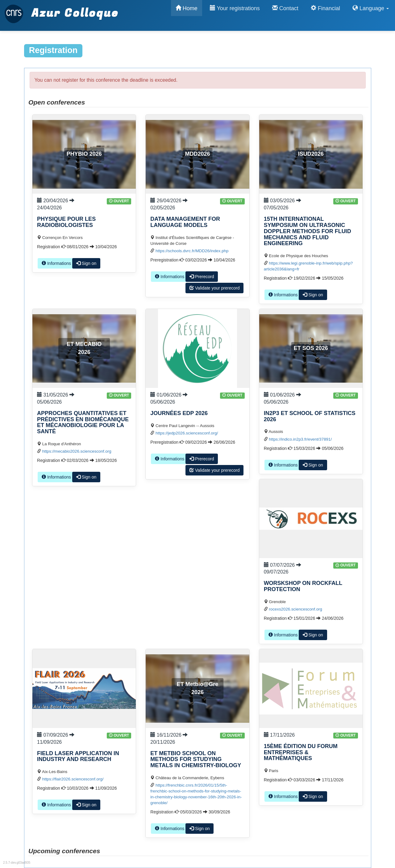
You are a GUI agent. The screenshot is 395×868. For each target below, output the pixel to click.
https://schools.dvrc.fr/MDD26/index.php (192, 251)
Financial (325, 8)
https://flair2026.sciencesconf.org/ (73, 779)
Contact (285, 8)
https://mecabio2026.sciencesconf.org (77, 451)
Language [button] (371, 8)
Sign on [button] (86, 263)
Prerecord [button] (202, 277)
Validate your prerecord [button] (214, 288)
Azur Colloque (62, 10)
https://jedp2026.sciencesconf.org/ (187, 433)
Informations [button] (56, 263)
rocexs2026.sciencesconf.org (295, 609)
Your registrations (235, 8)
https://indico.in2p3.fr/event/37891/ (300, 439)
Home (187, 8)
